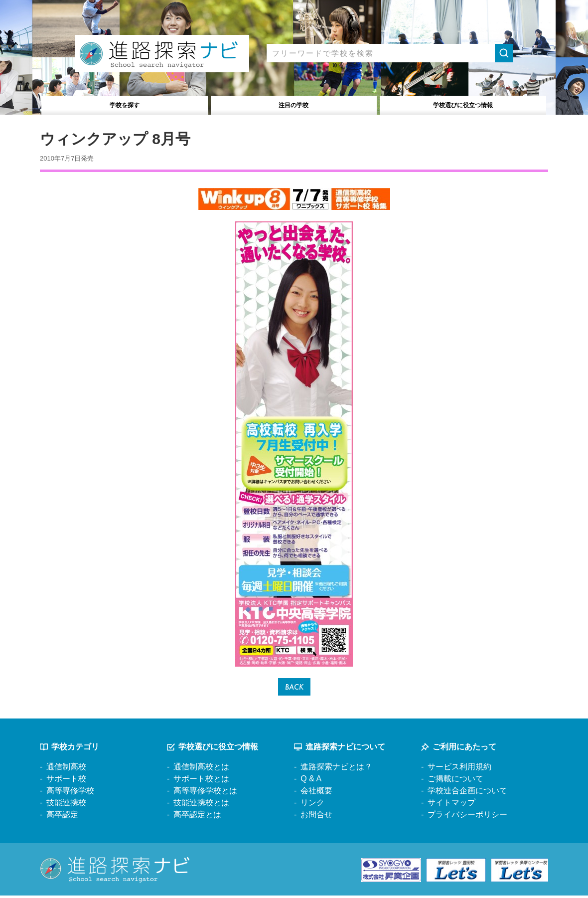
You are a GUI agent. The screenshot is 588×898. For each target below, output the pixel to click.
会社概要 (316, 793)
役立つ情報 (463, 104)
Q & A (311, 781)
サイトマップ (451, 805)
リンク (312, 805)
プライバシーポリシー (467, 817)
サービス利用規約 (459, 769)
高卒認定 (62, 817)
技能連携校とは (201, 805)
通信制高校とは (201, 769)
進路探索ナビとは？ (336, 769)
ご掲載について (455, 781)
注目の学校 (294, 104)
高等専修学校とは (205, 793)
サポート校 (66, 781)
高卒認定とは (197, 817)
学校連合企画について (467, 793)
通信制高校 (66, 769)
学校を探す (125, 104)
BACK (294, 688)
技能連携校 (66, 805)
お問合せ (316, 817)
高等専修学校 (70, 793)
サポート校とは (201, 781)
